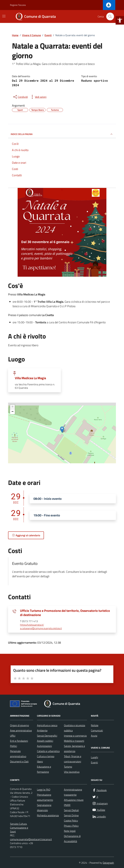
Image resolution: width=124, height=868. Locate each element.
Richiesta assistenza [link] (48, 815)
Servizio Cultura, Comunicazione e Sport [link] (19, 828)
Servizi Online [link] (71, 815)
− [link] (13, 412)
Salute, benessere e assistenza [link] (74, 749)
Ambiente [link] (42, 730)
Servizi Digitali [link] (71, 810)
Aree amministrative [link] (21, 730)
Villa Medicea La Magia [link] (30, 378)
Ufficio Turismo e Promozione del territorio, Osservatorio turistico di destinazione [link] (65, 613)
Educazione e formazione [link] (44, 769)
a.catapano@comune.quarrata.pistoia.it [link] (41, 628)
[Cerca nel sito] (110, 16)
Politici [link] (13, 746)
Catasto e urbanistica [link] (48, 751)
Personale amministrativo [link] (18, 754)
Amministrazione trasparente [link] (73, 792)
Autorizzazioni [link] (44, 746)
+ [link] (13, 407)
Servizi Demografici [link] (47, 736)
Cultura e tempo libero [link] (46, 759)
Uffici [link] (13, 736)
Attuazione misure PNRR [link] (74, 802)
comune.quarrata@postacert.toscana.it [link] (31, 839)
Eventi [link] (94, 762)
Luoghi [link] (94, 757)
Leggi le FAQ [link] (44, 790)
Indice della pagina (62, 134)
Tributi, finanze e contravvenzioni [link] (73, 759)
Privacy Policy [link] (71, 826)
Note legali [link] (70, 831)
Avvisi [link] (94, 736)
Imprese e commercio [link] (75, 736)
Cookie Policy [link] (71, 821)
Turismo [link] (68, 767)
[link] (120, 20)
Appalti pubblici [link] (45, 741)
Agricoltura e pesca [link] (47, 725)
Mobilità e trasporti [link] (74, 741)
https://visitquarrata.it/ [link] (32, 625)
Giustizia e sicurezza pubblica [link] (75, 728)
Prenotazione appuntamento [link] (45, 797)
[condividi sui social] (20, 97)
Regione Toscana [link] (18, 5)
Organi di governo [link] (19, 725)
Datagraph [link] (108, 863)
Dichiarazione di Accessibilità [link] (72, 839)
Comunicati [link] (97, 730)
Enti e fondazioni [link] (19, 741)
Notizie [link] (95, 725)
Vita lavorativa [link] (72, 772)
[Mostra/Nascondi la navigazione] (4, 16)
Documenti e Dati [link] (19, 761)
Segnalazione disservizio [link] (44, 808)
